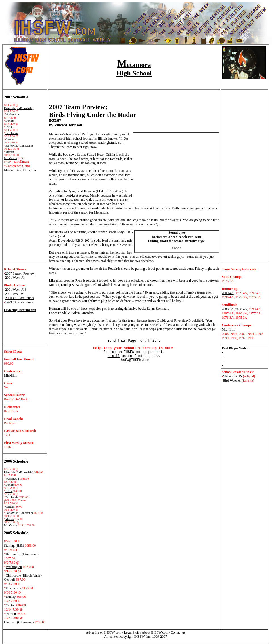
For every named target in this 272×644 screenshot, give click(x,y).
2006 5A (228, 309)
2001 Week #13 (16, 290)
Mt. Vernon (10, 158)
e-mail (114, 356)
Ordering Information (20, 310)
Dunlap (10, 121)
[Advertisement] (78, 394)
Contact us (178, 632)
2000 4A (228, 293)
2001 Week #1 (15, 278)
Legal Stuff (131, 632)
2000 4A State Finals (19, 298)
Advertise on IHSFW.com (104, 632)
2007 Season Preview (20, 273)
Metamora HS (233, 376)
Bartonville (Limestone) (19, 146)
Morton (10, 152)
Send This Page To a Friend (134, 341)
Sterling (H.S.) (14, 546)
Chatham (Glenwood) (19, 622)
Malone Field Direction (20, 170)
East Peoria (12, 133)
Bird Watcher (232, 381)
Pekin (9, 127)
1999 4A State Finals (19, 302)
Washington (12, 114)
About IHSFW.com (155, 632)
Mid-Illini (228, 330)
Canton (10, 139)
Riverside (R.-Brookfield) (19, 108)
